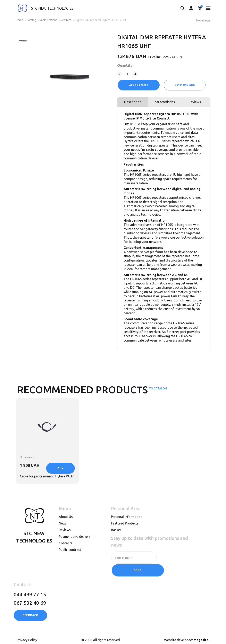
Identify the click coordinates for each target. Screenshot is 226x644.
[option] (24, 40)
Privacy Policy (27, 636)
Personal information (127, 527)
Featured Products (125, 533)
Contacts (66, 553)
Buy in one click (185, 85)
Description (132, 103)
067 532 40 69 (30, 599)
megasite (202, 636)
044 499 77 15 (30, 591)
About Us (66, 527)
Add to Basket (138, 85)
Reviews (195, 103)
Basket (116, 540)
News (63, 533)
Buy (60, 485)
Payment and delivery (75, 547)
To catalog (158, 391)
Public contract (70, 560)
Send (177, 567)
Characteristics (164, 103)
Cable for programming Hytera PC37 (45, 463)
